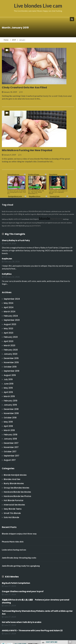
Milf (17, 226)
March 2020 (10, 345)
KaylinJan (7, 259)
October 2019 (10, 367)
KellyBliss (7, 274)
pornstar (55, 214)
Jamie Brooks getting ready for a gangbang (21, 566)
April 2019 (8, 392)
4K (23, 214)
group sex (28, 226)
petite (21, 211)
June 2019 (9, 384)
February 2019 (11, 401)
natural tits (10, 214)
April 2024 (9, 307)
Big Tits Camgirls (15, 234)
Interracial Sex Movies (14, 505)
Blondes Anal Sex (12, 479)
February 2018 (11, 435)
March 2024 (10, 312)
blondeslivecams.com (37, 211)
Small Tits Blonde (12, 513)
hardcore (56, 219)
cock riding (18, 214)
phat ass (26, 211)
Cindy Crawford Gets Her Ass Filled (24, 87)
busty (4, 211)
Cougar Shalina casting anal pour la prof (23, 591)
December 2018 (11, 409)
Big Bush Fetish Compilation (16, 583)
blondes (48, 211)
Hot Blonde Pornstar (14, 500)
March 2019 (9, 396)
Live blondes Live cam (38, 6)
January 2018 (10, 439)
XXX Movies (12, 577)
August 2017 (10, 460)
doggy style (19, 223)
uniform (13, 226)
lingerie (36, 219)
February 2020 (11, 350)
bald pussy (5, 219)
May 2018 (8, 422)
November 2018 (11, 413)
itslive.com (5, 223)
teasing (34, 223)
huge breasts (27, 223)
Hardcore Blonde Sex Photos (17, 496)
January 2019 (10, 405)
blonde (45, 218)
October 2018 (10, 418)
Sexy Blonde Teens (13, 509)
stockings (66, 219)
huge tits (33, 214)
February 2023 (11, 337)
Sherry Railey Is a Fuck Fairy (16, 240)
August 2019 (10, 375)
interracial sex (64, 214)
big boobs (22, 226)
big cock (4, 226)
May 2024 (9, 303)
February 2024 (11, 316)
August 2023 (10, 324)
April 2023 (9, 333)
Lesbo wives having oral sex (14, 550)
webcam (17, 219)
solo (9, 226)
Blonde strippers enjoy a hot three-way (19, 534)
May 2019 (8, 388)
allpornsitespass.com (44, 214)
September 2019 (12, 371)
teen (31, 219)
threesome (9, 211)
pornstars (36, 225)
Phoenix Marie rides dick (13, 542)
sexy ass (63, 223)
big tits (11, 219)
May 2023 (8, 329)
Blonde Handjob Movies (15, 475)
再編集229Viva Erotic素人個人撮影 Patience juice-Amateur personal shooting (36, 601)
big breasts (12, 223)
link (74, 604)
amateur (69, 223)
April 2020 (9, 341)
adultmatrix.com (56, 211)
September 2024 (12, 299)
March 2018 (9, 430)
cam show (65, 211)
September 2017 (11, 456)
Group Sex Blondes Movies (17, 488)
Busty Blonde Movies (14, 483)
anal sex (16, 211)
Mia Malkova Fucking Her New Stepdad (27, 150)
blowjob (39, 223)
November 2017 (11, 447)
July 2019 (8, 379)
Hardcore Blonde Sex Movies (17, 492)
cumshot (71, 214)
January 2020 (11, 354)
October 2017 (10, 452)
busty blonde (26, 219)
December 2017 (11, 443)
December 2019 (11, 358)
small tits (27, 214)
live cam (45, 223)
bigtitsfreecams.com (54, 223)
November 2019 (11, 362)
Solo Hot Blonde (11, 517)
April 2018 (8, 426)
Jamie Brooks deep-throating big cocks (19, 558)
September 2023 (12, 320)
